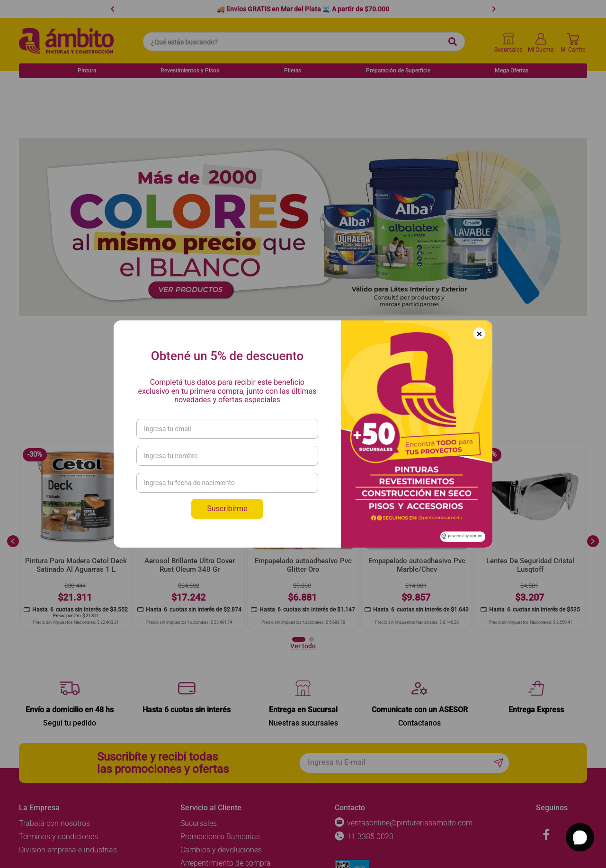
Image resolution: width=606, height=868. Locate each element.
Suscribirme (227, 509)
